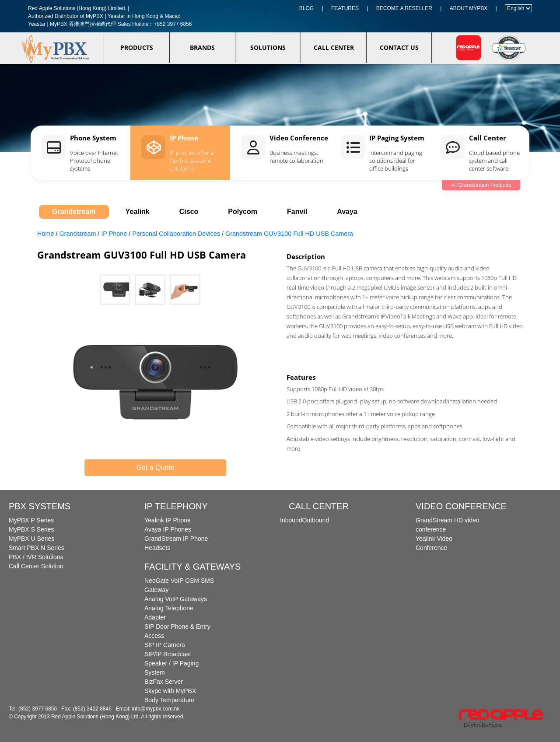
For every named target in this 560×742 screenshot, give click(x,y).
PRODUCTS (137, 47)
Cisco (189, 212)
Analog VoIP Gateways (176, 599)
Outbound (316, 520)
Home (45, 234)
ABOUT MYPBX (469, 8)
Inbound (291, 520)
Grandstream (74, 212)
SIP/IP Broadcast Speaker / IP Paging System (171, 663)
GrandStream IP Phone (176, 539)
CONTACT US (399, 47)
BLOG (306, 8)
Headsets (157, 548)
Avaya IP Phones (168, 529)
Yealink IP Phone (168, 520)
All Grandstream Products (481, 185)
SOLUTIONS (268, 47)
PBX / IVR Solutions (36, 557)
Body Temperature (169, 700)
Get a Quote (155, 467)
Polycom (243, 212)
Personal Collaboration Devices (176, 234)
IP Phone (114, 234)
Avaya (347, 212)
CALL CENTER (334, 47)
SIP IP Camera (165, 645)
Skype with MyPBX (170, 691)
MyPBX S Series (31, 529)
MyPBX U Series (31, 539)
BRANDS (202, 47)
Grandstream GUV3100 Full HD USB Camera (289, 234)
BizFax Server (164, 682)
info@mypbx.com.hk (156, 709)
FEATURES (345, 8)
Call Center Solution (36, 566)
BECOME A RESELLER (404, 8)
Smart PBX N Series (37, 548)
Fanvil (297, 212)
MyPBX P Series (31, 520)
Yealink (138, 212)
